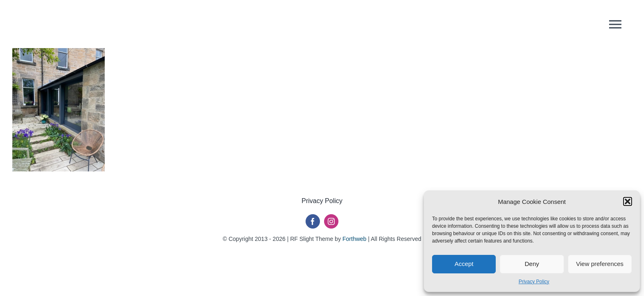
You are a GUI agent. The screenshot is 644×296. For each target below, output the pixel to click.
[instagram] (331, 221)
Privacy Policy (534, 282)
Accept (464, 264)
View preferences (600, 264)
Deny (532, 264)
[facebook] (313, 221)
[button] (628, 201)
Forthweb (354, 239)
